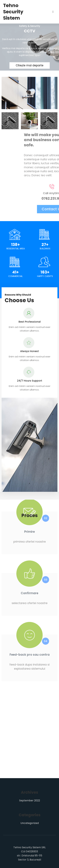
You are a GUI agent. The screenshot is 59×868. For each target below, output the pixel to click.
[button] (29, 448)
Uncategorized (30, 823)
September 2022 (30, 800)
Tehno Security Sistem (13, 12)
